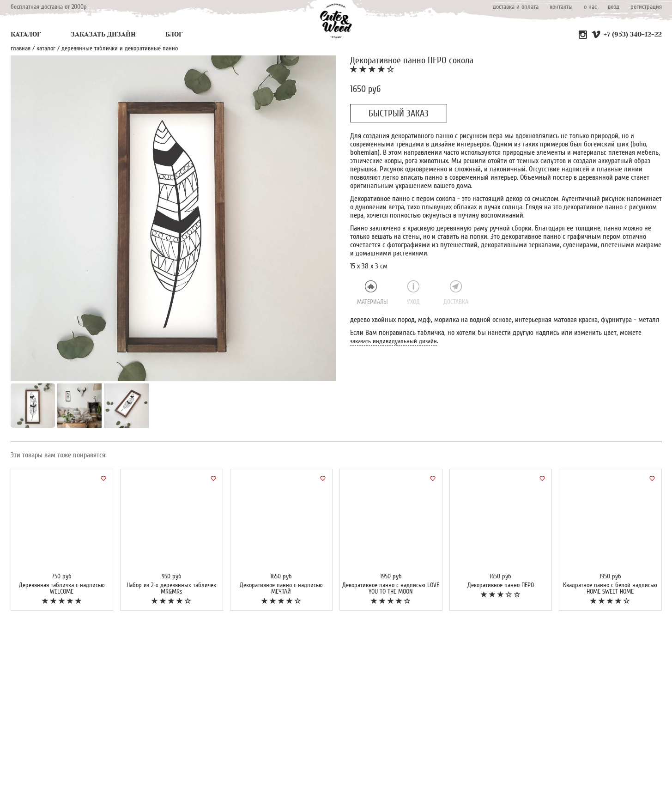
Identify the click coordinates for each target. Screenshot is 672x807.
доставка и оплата (516, 7)
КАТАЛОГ (26, 34)
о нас (590, 7)
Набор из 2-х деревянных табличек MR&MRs (171, 588)
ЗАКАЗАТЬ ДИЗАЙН (103, 34)
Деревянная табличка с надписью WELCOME (62, 588)
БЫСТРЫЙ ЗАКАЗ (399, 114)
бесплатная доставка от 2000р (49, 7)
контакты (561, 7)
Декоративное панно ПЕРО (501, 585)
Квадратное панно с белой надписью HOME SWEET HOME (610, 588)
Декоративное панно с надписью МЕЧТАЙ (281, 588)
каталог (46, 48)
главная (21, 48)
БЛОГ (174, 34)
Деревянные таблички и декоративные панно (120, 48)
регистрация (646, 7)
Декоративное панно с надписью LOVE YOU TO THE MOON (391, 588)
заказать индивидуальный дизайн (394, 341)
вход (614, 7)
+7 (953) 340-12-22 (633, 34)
